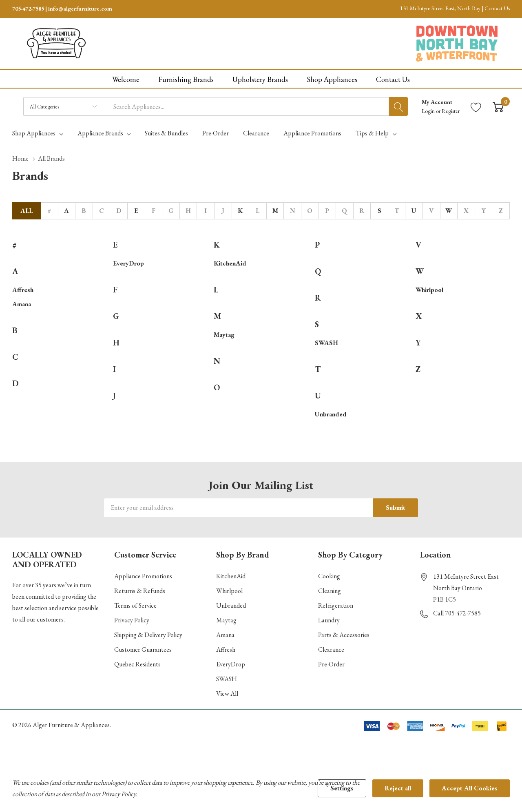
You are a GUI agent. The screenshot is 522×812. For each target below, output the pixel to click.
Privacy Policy (132, 620)
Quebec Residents (137, 664)
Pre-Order (331, 664)
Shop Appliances (34, 133)
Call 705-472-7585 (457, 613)
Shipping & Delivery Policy (148, 635)
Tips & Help (372, 133)
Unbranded (331, 414)
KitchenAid (230, 263)
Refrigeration (336, 605)
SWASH (326, 343)
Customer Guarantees (143, 649)
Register (451, 111)
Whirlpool (429, 290)
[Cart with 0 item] (498, 107)
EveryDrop (128, 263)
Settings (342, 788)
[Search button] (398, 106)
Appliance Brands (100, 133)
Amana (22, 304)
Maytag (224, 335)
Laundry (329, 620)
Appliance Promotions (143, 576)
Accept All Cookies (470, 788)
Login (429, 111)
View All (227, 694)
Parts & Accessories (344, 635)
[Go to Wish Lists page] (476, 107)
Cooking (329, 576)
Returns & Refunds (140, 591)
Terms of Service (135, 605)
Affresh (23, 290)
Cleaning (330, 591)
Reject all (398, 788)
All (27, 211)
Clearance (331, 649)
